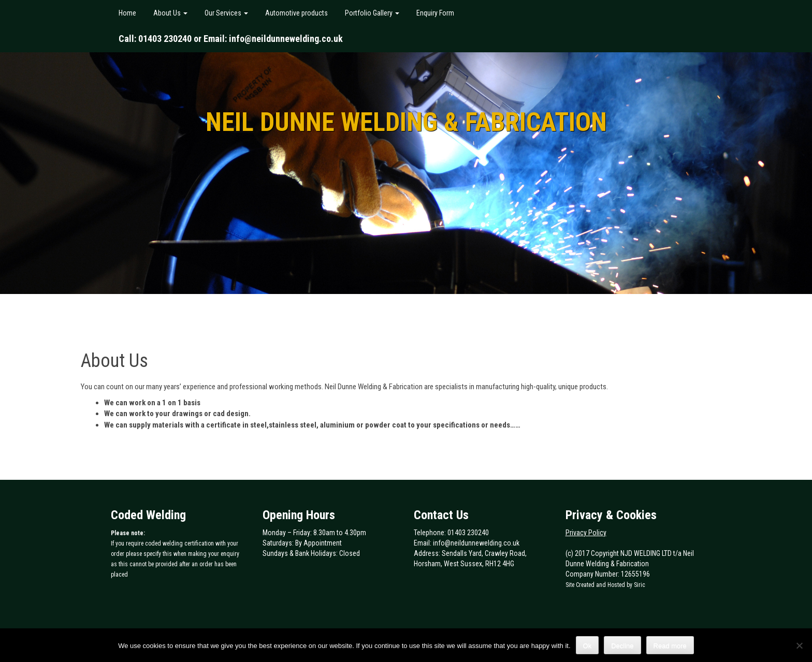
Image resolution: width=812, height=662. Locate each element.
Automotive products (296, 13)
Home (127, 13)
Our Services (226, 13)
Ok (588, 646)
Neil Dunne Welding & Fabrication (406, 122)
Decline (622, 646)
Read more (670, 646)
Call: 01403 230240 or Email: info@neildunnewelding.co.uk (231, 39)
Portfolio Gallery (371, 13)
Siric (640, 585)
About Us (170, 13)
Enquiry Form (434, 13)
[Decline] (799, 645)
